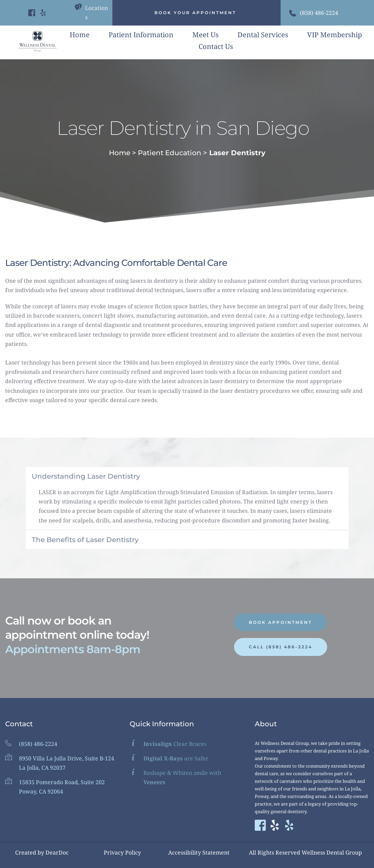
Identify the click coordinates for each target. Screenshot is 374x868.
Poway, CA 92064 (41, 791)
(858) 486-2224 (319, 13)
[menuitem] (80, 35)
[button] (187, 476)
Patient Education (170, 153)
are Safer (176, 758)
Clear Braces (175, 744)
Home (120, 153)
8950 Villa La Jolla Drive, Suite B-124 (67, 758)
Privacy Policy (122, 852)
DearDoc (57, 852)
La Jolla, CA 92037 (42, 768)
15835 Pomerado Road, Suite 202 (62, 782)
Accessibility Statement (199, 852)
